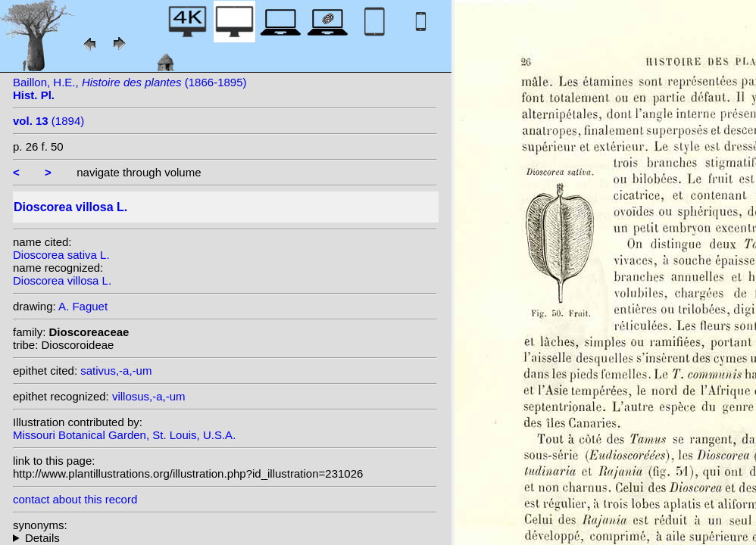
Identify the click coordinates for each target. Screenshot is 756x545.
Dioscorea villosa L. (62, 280)
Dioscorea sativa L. (61, 255)
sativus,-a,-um (116, 371)
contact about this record (75, 499)
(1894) (48, 121)
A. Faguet (83, 306)
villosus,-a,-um (149, 396)
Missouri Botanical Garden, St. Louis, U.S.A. (124, 435)
